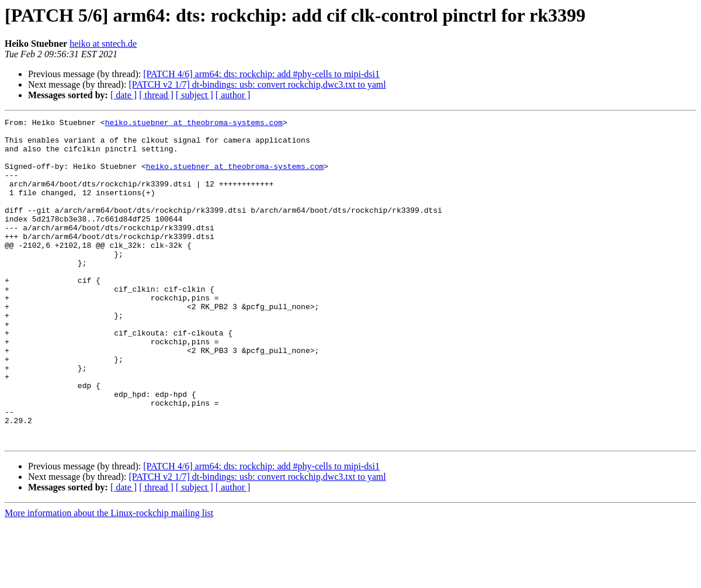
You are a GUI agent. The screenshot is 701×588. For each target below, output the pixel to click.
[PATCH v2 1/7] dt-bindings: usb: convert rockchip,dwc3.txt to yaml (257, 84)
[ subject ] (195, 95)
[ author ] (233, 95)
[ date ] (124, 95)
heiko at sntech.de (103, 44)
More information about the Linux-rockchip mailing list (109, 578)
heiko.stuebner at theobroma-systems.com (194, 124)
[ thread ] (156, 95)
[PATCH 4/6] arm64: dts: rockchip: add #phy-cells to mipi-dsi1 (261, 74)
